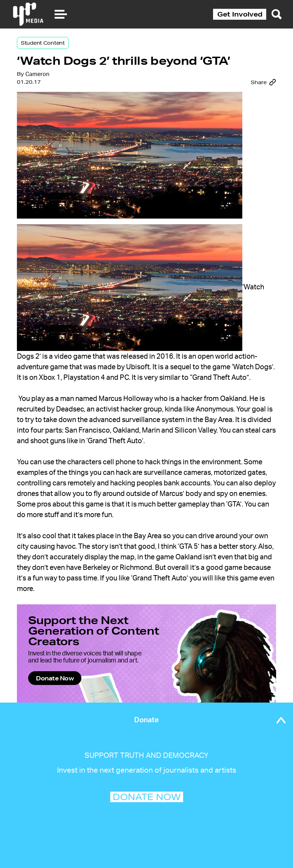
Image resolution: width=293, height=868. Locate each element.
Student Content (43, 43)
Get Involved (240, 14)
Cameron (37, 74)
